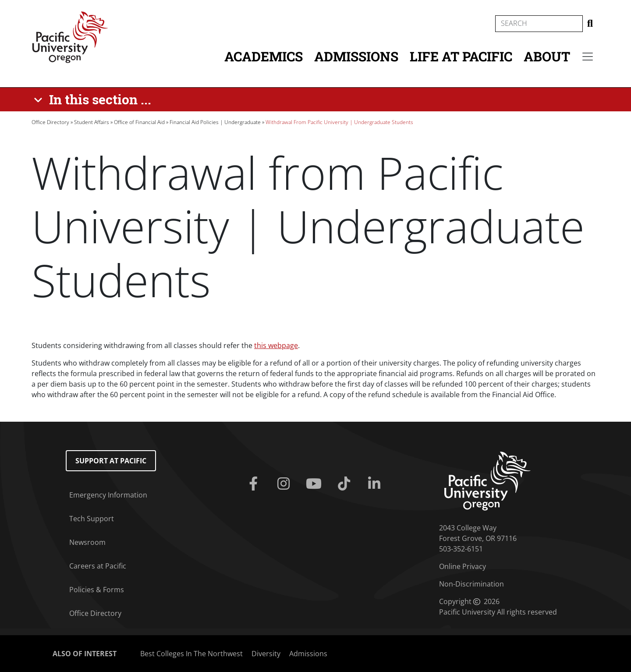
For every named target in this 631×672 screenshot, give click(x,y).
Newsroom (87, 542)
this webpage (276, 345)
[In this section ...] (94, 100)
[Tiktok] (346, 484)
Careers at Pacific (98, 566)
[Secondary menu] (588, 57)
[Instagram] (285, 484)
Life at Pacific (461, 56)
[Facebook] (255, 484)
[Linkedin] (376, 484)
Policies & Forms (97, 590)
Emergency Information (108, 495)
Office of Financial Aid (139, 122)
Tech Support (92, 519)
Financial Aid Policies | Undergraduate (215, 122)
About (547, 56)
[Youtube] (315, 484)
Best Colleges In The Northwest (191, 654)
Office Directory (50, 122)
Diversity (266, 654)
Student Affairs (92, 122)
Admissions (356, 56)
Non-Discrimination (471, 584)
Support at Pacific (111, 461)
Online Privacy (463, 566)
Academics (264, 56)
